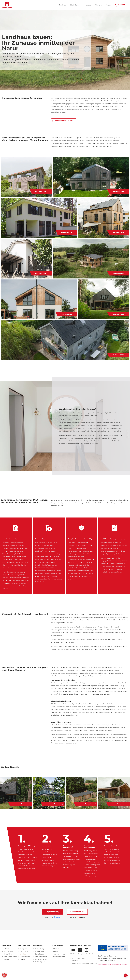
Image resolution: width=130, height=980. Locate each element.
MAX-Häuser (24, 946)
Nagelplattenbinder (9, 957)
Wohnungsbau (40, 962)
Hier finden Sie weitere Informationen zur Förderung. (114, 965)
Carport (6, 959)
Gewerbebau (39, 954)
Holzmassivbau (9, 951)
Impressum (74, 960)
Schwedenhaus (25, 957)
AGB (73, 958)
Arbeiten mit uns (59, 954)
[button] (4, 976)
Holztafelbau (8, 954)
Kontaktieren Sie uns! (64, 121)
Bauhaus (23, 959)
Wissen (56, 951)
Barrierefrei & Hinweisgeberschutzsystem (85, 963)
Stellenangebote (59, 957)
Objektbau (38, 946)
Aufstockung (39, 949)
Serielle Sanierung (41, 959)
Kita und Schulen (41, 957)
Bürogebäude (40, 951)
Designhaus (24, 951)
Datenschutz (81, 958)
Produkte (6, 946)
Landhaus (23, 954)
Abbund (6, 949)
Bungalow (23, 949)
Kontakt (121, 5)
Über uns (56, 949)
